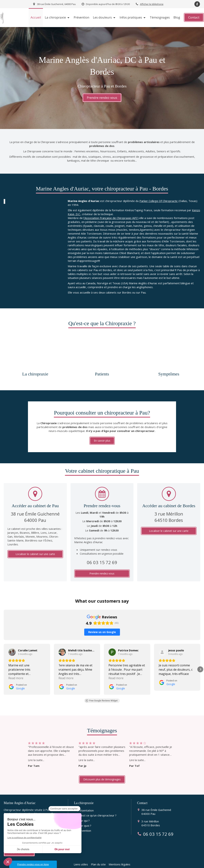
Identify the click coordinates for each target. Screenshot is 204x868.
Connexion (194, 864)
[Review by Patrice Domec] (128, 640)
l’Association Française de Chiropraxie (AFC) (111, 218)
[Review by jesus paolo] (176, 640)
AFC (79, 865)
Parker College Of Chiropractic (159, 201)
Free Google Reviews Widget (101, 691)
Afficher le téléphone (152, 4)
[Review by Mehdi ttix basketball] (82, 640)
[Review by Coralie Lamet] (28, 640)
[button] (4, 659)
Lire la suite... (36, 750)
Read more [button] (16, 668)
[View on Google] (12, 642)
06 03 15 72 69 (102, 562)
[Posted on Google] (18, 677)
